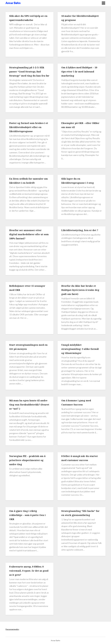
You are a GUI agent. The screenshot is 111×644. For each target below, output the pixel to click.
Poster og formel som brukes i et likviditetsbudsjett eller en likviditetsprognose (29, 127)
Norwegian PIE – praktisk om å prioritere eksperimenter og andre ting (27, 460)
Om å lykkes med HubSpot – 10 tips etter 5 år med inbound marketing (79, 72)
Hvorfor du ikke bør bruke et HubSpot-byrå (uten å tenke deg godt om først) (80, 290)
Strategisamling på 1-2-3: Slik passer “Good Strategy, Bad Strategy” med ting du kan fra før (29, 72)
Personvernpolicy (12, 629)
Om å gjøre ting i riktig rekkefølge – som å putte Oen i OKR (27, 515)
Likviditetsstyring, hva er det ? (80, 230)
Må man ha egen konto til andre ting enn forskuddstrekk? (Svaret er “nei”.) (29, 405)
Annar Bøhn (13, 3)
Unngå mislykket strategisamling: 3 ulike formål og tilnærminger (80, 349)
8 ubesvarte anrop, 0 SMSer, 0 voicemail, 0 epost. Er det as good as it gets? (29, 571)
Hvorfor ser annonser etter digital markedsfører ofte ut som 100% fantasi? (29, 234)
